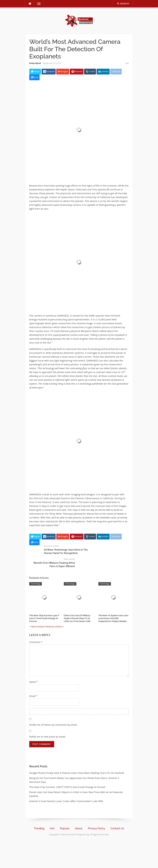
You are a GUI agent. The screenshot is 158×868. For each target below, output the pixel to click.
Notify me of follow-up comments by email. (53, 725)
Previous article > (54, 626)
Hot (52, 828)
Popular (65, 828)
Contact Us (117, 828)
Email (33, 696)
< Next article (37, 626)
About (79, 828)
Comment (36, 642)
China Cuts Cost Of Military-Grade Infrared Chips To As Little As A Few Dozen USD (77, 618)
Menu (38, 4)
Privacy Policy (97, 828)
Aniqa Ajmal (35, 63)
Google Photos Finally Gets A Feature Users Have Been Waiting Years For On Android (77, 773)
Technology (36, 584)
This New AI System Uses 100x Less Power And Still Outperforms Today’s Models (113, 618)
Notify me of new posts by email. (48, 737)
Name (34, 682)
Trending (39, 828)
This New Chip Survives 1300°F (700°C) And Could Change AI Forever (44, 618)
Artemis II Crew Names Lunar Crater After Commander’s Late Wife (66, 801)
